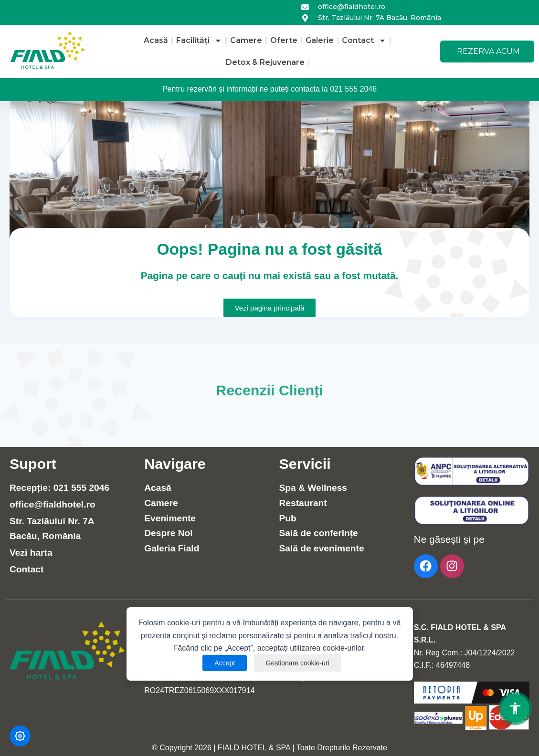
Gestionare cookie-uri (298, 663)
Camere (246, 40)
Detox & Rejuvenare (265, 62)
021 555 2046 (353, 89)
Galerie (320, 40)
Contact (364, 41)
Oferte (284, 40)
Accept (225, 663)
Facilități (199, 41)
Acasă (156, 40)
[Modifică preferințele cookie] (20, 736)
